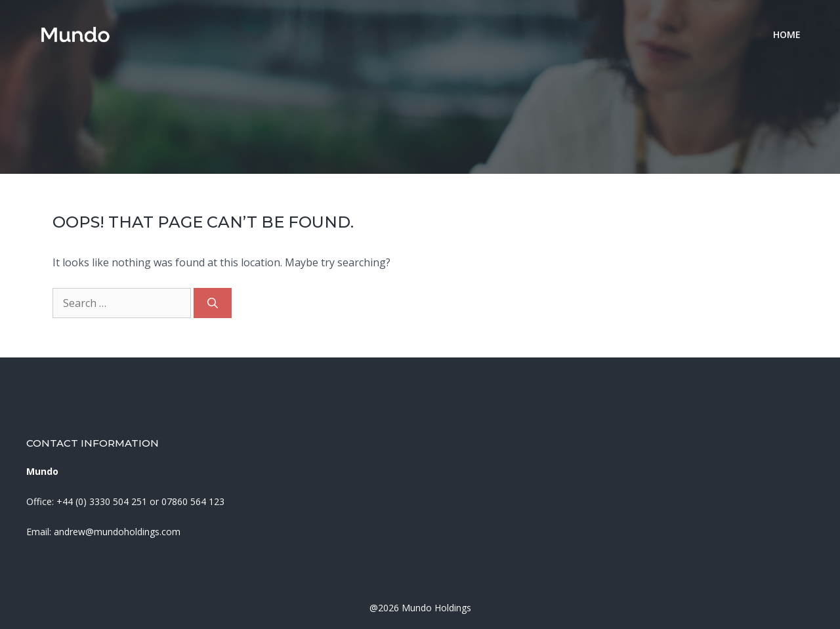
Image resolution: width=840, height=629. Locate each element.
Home (787, 34)
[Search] (213, 303)
